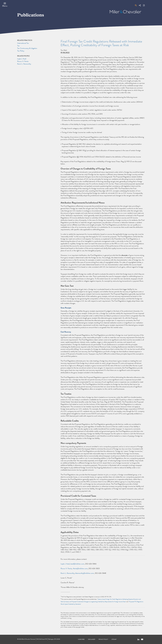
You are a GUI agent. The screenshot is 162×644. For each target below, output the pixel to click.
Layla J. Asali (65, 564)
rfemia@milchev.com (80, 569)
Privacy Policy (103, 639)
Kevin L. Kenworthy (68, 573)
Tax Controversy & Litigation (27, 48)
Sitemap (114, 639)
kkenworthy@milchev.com (85, 573)
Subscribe (81, 639)
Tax (18, 46)
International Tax (23, 43)
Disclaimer (92, 639)
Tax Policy (21, 51)
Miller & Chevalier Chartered (28, 639)
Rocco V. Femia (66, 569)
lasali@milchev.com (77, 564)
